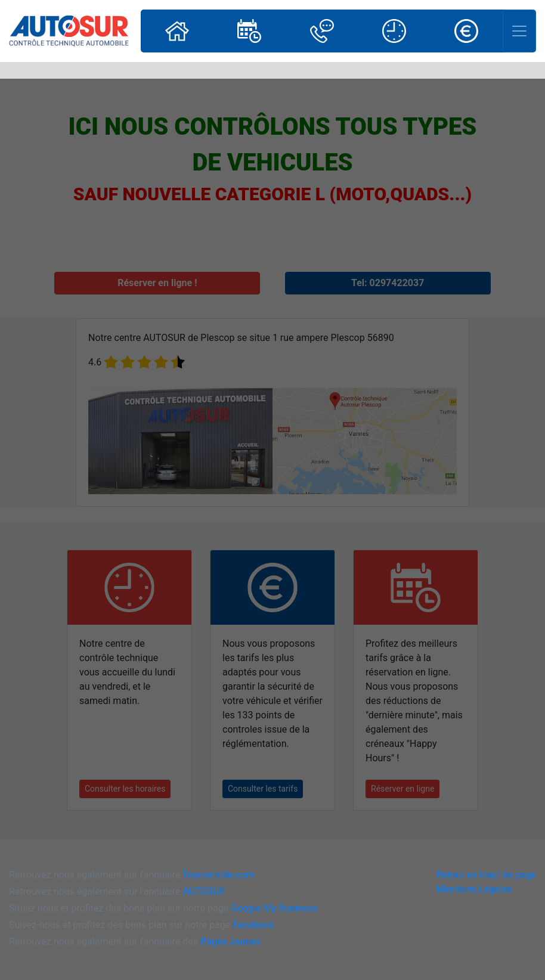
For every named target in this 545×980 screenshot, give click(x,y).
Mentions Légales (474, 889)
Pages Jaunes (230, 942)
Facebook (253, 925)
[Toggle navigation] (519, 31)
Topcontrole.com (219, 875)
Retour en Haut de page (486, 875)
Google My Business (274, 908)
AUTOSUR (204, 891)
